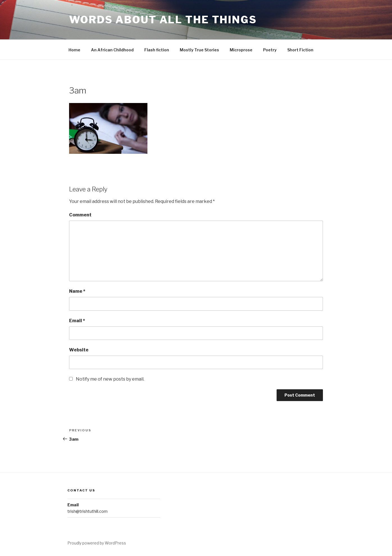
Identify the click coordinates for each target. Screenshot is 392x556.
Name (77, 291)
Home (74, 50)
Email (77, 321)
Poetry (270, 50)
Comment (80, 215)
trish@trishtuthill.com (87, 511)
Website (79, 350)
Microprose (241, 50)
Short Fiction (300, 50)
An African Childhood (112, 50)
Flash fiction (157, 50)
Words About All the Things (163, 20)
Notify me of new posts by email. (110, 379)
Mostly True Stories (199, 50)
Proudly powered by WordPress (97, 543)
